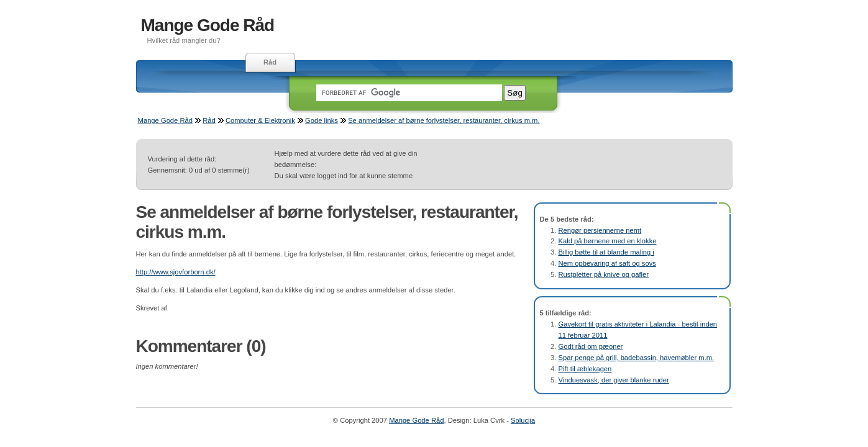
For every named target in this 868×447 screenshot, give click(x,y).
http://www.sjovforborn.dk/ (176, 272)
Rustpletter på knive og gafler (604, 274)
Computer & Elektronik (260, 120)
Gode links (322, 120)
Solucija (523, 420)
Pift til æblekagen (585, 369)
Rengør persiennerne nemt (600, 230)
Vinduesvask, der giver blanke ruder (614, 380)
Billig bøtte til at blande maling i (606, 252)
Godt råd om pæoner (591, 346)
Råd (270, 62)
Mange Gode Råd (208, 25)
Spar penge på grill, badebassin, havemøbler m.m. (637, 358)
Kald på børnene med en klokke (608, 241)
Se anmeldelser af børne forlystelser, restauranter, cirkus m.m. (444, 120)
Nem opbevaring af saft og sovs (607, 263)
